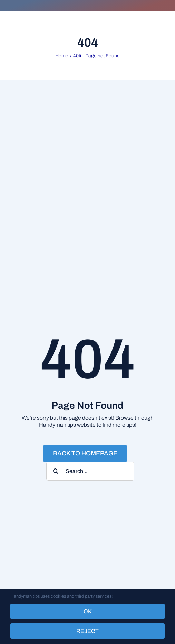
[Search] (56, 471)
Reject (87, 631)
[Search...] (90, 471)
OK (88, 611)
